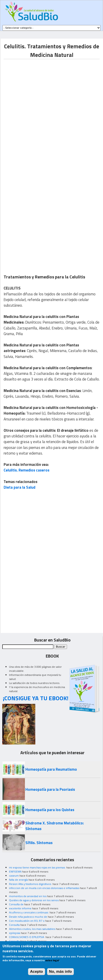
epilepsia (15, 933)
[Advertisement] (51, 111)
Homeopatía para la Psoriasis (50, 789)
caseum (14, 876)
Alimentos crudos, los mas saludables (32, 929)
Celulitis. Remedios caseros (26, 470)
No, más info (61, 972)
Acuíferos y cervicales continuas (29, 912)
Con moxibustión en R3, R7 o (27, 921)
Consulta (14, 925)
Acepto (37, 972)
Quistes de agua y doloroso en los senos (34, 900)
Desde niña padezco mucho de (28, 917)
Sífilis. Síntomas (39, 843)
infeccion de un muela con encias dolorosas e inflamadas (44, 888)
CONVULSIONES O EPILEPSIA (27, 937)
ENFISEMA (15, 871)
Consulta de (16, 904)
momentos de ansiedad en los (28, 896)
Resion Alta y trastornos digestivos (30, 884)
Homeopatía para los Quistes (50, 810)
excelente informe (20, 908)
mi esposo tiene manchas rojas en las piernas (37, 867)
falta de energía (18, 880)
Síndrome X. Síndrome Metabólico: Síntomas (55, 826)
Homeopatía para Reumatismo (51, 769)
